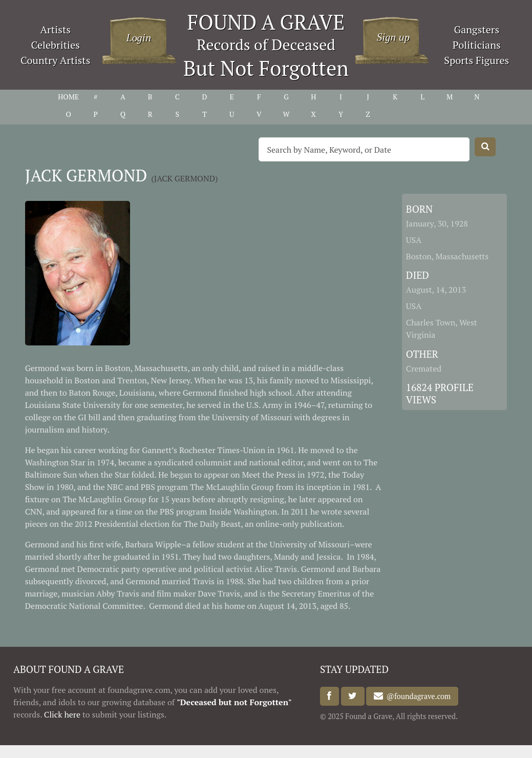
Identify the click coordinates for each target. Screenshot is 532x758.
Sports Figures (476, 60)
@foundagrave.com (417, 696)
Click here (62, 714)
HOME (68, 97)
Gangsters (476, 29)
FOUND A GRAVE (266, 22)
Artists (55, 29)
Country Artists (55, 60)
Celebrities (56, 45)
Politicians (477, 45)
